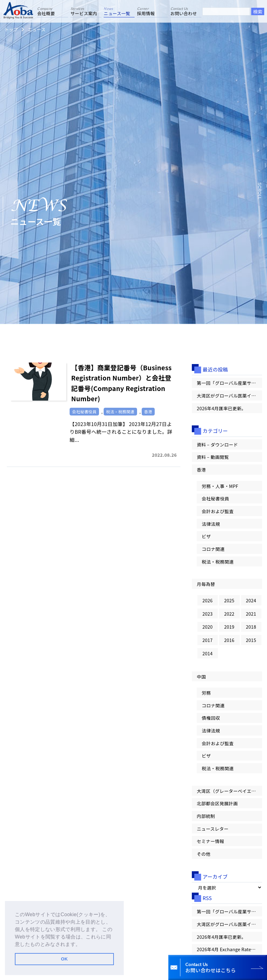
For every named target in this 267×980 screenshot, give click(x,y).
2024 (251, 600)
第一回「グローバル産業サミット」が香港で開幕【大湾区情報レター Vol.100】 (229, 383)
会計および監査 (218, 511)
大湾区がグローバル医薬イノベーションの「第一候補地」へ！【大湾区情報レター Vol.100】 (229, 396)
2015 (251, 640)
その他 (204, 854)
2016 (229, 640)
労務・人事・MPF (220, 486)
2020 (207, 627)
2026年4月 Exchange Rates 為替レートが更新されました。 (229, 949)
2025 (229, 600)
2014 (207, 653)
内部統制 (206, 816)
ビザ (206, 536)
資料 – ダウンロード (217, 444)
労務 (206, 693)
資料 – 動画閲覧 (213, 457)
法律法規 (211, 524)
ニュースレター (213, 829)
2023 (207, 614)
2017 (207, 640)
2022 (229, 614)
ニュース (37, 29)
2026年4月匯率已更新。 (221, 408)
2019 (229, 627)
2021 (251, 614)
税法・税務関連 (218, 562)
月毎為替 (206, 584)
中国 (201, 677)
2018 (251, 627)
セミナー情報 (210, 841)
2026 (207, 600)
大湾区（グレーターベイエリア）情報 (229, 791)
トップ (11, 29)
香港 (201, 470)
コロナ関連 (213, 549)
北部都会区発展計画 (217, 803)
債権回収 (211, 718)
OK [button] (64, 959)
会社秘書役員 (215, 498)
